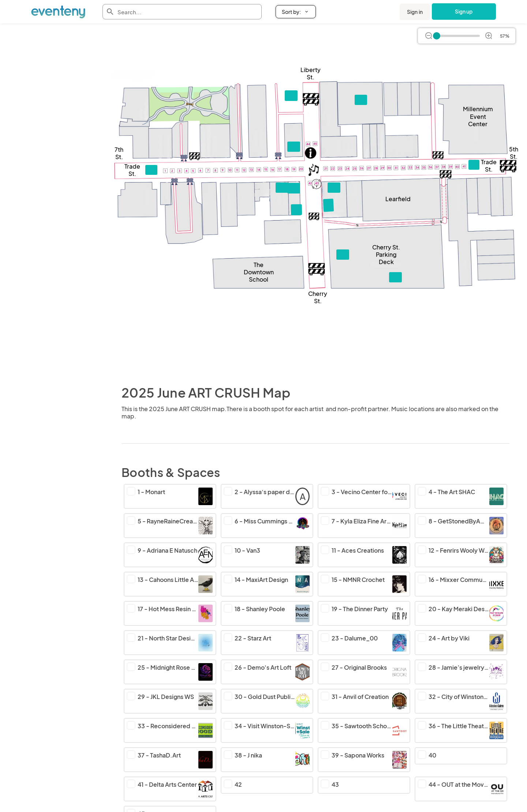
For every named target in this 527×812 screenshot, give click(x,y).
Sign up (464, 11)
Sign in (415, 12)
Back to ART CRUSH (32, 45)
